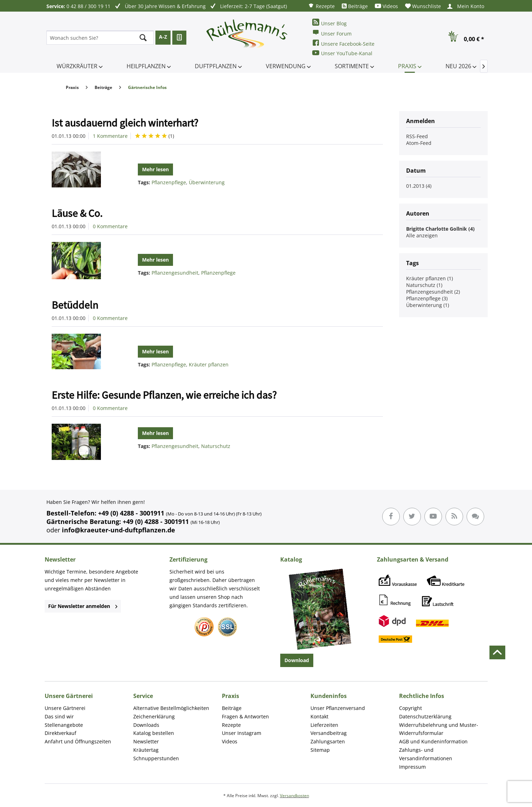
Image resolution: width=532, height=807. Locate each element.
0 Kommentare (110, 226)
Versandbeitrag (329, 733)
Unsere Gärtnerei (65, 708)
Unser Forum (332, 33)
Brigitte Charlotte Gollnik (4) (440, 229)
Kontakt (319, 716)
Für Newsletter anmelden (83, 606)
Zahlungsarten (328, 741)
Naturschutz (216, 446)
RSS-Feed (417, 136)
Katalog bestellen (154, 733)
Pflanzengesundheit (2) (433, 292)
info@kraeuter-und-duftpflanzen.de (118, 530)
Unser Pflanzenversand (338, 708)
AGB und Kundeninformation (433, 741)
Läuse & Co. (77, 213)
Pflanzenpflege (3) (427, 298)
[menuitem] (321, 6)
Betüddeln (75, 305)
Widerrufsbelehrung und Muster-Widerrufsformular (439, 729)
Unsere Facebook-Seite (343, 43)
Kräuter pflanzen (209, 364)
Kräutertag (146, 750)
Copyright (411, 708)
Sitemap (320, 750)
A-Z (163, 37)
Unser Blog (329, 23)
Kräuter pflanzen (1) (430, 278)
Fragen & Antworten (245, 716)
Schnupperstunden (156, 758)
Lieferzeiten (324, 725)
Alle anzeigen (422, 235)
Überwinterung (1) (428, 305)
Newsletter (146, 741)
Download (297, 660)
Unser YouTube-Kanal (342, 53)
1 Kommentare (110, 136)
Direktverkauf (60, 733)
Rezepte (321, 6)
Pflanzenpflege (169, 182)
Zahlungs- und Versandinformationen (426, 754)
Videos (386, 6)
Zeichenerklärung (154, 716)
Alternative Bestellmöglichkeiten (171, 708)
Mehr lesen (155, 169)
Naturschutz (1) (424, 285)
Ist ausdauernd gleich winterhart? (125, 123)
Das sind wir (59, 716)
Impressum (412, 767)
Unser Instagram (242, 733)
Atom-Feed (419, 143)
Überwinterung (207, 182)
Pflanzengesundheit (175, 273)
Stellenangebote (64, 725)
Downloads (146, 725)
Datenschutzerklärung (425, 716)
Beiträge (355, 6)
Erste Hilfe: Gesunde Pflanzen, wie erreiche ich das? (164, 395)
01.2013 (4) (419, 186)
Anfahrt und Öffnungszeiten (78, 741)
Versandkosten (294, 796)
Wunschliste (423, 6)
